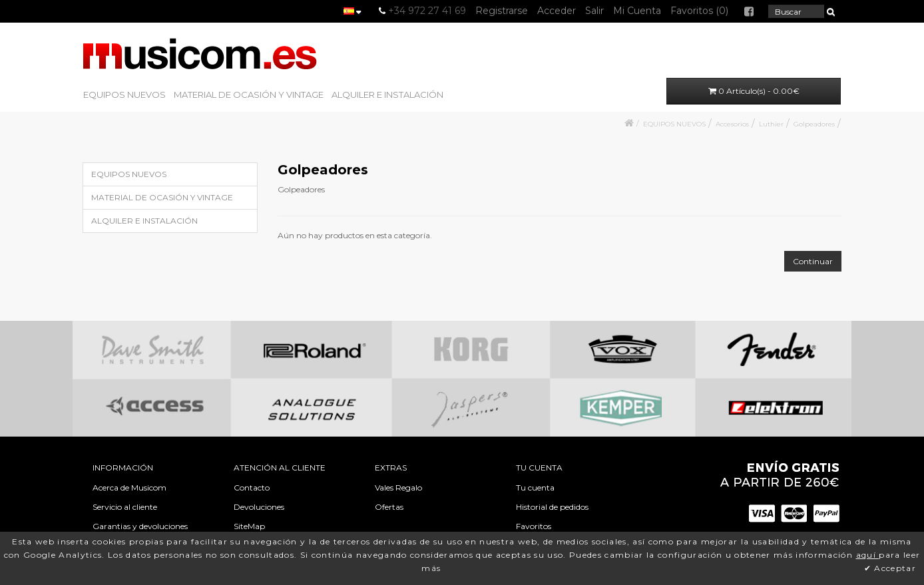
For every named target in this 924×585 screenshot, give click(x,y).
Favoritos (534, 526)
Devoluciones (259, 507)
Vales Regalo (398, 487)
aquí (868, 555)
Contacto (252, 487)
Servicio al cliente (125, 507)
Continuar (813, 261)
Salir (594, 11)
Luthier (771, 124)
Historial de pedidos (552, 507)
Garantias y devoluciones (140, 526)
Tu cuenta (535, 487)
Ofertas (389, 507)
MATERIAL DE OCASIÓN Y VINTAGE (249, 95)
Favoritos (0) (699, 11)
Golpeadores (814, 124)
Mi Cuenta (637, 11)
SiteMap (249, 526)
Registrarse (502, 11)
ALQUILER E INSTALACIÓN (387, 95)
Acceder (557, 11)
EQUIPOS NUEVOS (124, 95)
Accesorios (732, 124)
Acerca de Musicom (129, 487)
